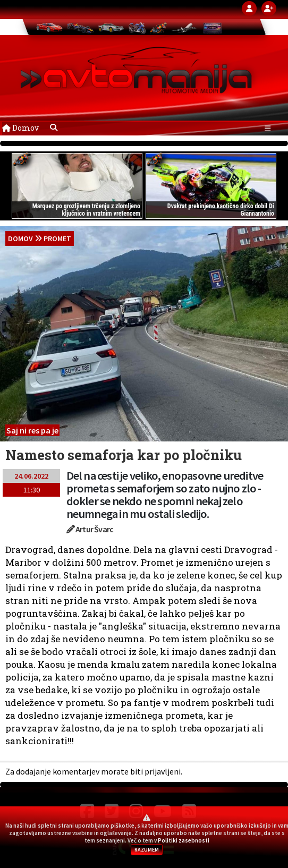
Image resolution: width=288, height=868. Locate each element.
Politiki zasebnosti (184, 840)
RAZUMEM (147, 850)
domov (20, 239)
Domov (20, 128)
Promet (57, 239)
